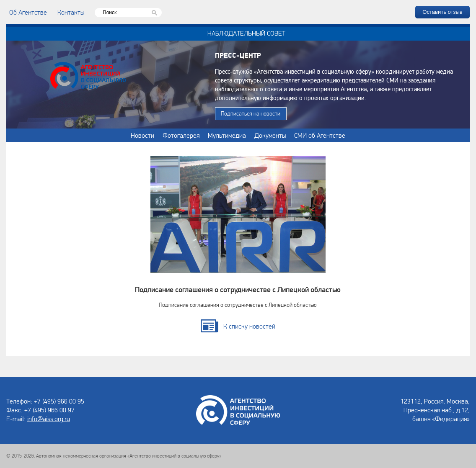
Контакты (71, 12)
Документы (270, 135)
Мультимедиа (227, 135)
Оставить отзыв (442, 12)
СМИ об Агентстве (320, 135)
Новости (142, 135)
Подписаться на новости (251, 113)
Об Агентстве (28, 12)
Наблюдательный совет (246, 33)
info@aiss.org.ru (49, 419)
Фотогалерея (181, 135)
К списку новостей (249, 326)
